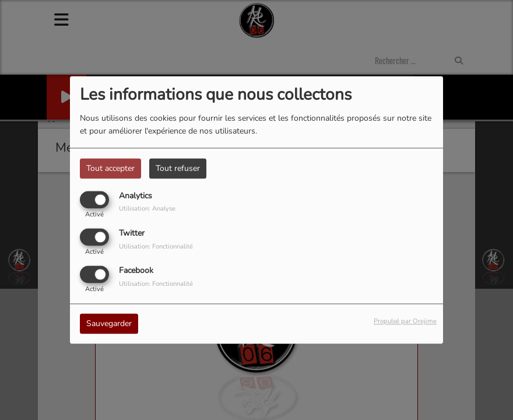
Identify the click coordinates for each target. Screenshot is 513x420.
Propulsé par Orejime (405, 322)
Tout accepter (110, 168)
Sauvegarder (109, 324)
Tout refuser (178, 168)
